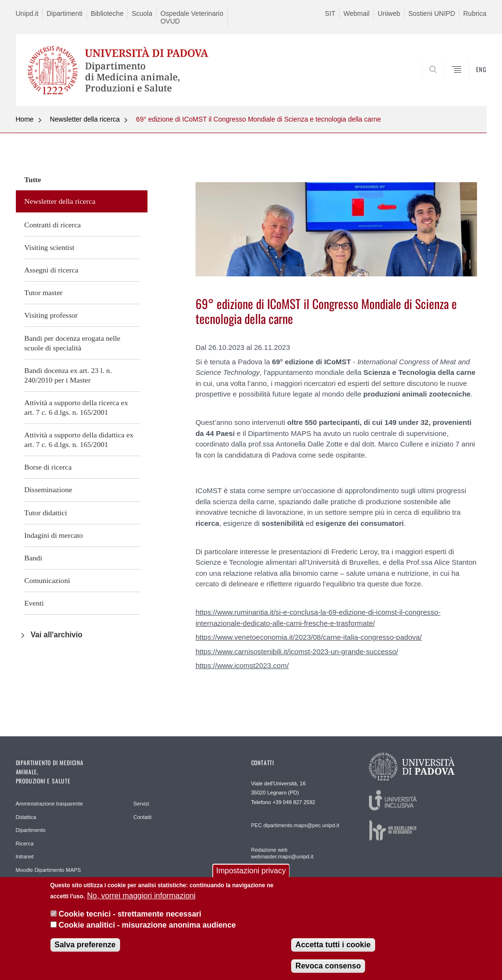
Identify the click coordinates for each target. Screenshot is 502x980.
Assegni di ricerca (52, 270)
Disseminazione (49, 490)
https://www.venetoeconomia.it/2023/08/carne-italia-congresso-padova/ (309, 637)
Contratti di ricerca (53, 225)
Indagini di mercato (54, 535)
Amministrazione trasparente (49, 804)
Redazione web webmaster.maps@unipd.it (282, 853)
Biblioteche (107, 13)
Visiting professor (51, 315)
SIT (330, 13)
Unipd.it (27, 13)
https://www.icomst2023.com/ (242, 665)
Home (25, 119)
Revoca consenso (328, 973)
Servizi (141, 804)
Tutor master (44, 292)
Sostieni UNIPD (432, 13)
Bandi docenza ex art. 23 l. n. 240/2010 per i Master (68, 375)
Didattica (26, 817)
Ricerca (25, 844)
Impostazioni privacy (251, 878)
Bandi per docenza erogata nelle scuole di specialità (73, 343)
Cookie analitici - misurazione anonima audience (147, 932)
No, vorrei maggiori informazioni (141, 902)
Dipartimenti (65, 13)
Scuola (142, 13)
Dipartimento (31, 830)
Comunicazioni (47, 580)
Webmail (356, 13)
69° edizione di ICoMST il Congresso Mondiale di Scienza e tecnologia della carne (258, 119)
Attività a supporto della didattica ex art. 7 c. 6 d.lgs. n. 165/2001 (79, 440)
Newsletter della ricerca (85, 119)
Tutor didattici (46, 513)
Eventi (34, 603)
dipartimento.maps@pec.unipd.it (301, 825)
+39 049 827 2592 (294, 802)
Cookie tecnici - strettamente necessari (130, 921)
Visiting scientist (49, 247)
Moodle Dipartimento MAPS (49, 870)
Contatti (143, 817)
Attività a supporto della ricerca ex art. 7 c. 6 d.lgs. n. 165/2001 (76, 407)
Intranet (25, 856)
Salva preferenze (85, 951)
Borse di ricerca (48, 467)
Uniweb (389, 13)
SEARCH (446, 83)
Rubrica (475, 13)
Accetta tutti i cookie (333, 951)
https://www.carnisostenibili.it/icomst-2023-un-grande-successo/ (297, 651)
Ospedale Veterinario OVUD (192, 17)
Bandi (33, 558)
